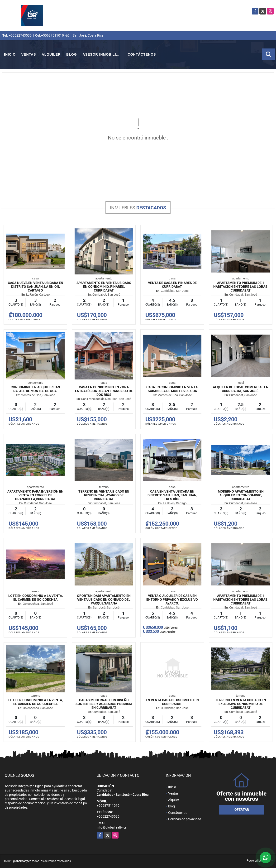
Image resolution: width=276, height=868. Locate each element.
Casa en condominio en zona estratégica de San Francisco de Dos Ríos (104, 391)
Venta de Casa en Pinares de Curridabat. (172, 285)
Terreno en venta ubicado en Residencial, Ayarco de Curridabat (104, 495)
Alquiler (51, 54)
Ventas (29, 54)
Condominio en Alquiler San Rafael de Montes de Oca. (35, 389)
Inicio (10, 54)
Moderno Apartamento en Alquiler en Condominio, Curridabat (241, 495)
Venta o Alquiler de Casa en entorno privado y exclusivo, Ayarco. (172, 599)
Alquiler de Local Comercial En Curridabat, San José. (241, 389)
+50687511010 (52, 35)
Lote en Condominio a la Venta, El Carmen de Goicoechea (36, 598)
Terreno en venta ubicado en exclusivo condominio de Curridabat (241, 704)
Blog (71, 54)
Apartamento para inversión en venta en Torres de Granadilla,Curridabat (35, 495)
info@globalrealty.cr (112, 827)
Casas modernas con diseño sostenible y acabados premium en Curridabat (104, 704)
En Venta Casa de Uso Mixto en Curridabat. (172, 702)
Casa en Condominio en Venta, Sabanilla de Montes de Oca (172, 389)
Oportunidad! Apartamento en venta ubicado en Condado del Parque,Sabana (104, 599)
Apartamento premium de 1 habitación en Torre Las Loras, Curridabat (241, 287)
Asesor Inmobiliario (104, 54)
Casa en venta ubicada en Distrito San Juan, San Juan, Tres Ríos (172, 495)
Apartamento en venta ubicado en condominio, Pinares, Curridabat (104, 287)
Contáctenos (142, 54)
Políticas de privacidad (185, 819)
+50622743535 (20, 35)
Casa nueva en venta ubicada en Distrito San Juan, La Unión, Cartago (36, 287)
